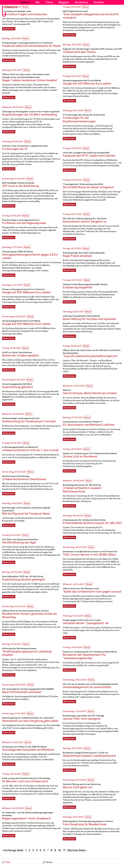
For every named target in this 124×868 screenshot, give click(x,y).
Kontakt (99, 2)
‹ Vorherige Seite (13, 850)
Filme (49, 2)
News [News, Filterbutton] (25, 7)
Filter (6, 862)
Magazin (64, 2)
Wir (38, 2)
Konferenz (81, 2)
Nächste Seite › (77, 850)
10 (60, 850)
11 (65, 850)
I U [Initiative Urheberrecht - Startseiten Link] (4, 11)
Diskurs (25, 2)
